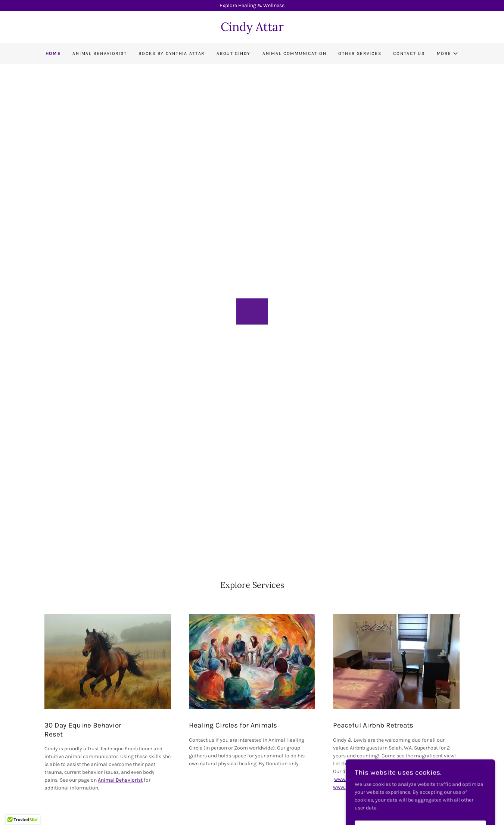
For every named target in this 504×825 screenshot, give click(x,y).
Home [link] (53, 53)
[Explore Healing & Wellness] (252, 5)
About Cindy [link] (234, 53)
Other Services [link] (360, 53)
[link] (252, 29)
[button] (448, 53)
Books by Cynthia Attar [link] (172, 53)
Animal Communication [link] (294, 53)
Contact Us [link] (409, 53)
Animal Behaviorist (120, 780)
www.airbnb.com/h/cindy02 (367, 779)
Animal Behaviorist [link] (99, 53)
